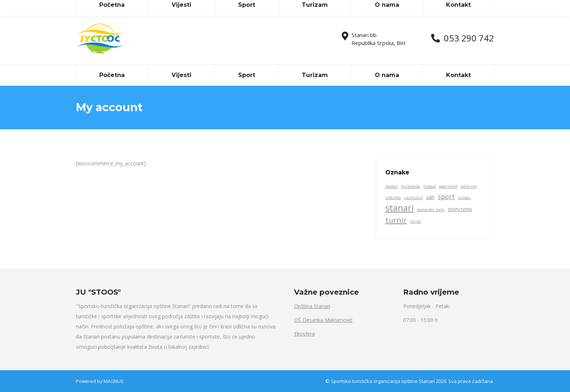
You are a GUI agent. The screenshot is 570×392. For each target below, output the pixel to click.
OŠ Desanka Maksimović (323, 320)
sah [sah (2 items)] (430, 197)
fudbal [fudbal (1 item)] (430, 186)
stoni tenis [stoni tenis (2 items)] (460, 209)
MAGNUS (114, 381)
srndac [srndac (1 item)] (464, 198)
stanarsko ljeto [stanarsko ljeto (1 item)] (431, 210)
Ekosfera (304, 334)
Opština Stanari (312, 306)
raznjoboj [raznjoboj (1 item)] (414, 198)
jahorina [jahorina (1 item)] (469, 186)
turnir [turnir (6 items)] (396, 220)
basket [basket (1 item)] (392, 186)
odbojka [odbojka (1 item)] (393, 198)
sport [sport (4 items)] (446, 197)
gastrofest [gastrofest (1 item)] (448, 186)
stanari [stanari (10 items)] (400, 208)
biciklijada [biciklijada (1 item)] (411, 186)
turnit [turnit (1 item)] (416, 221)
